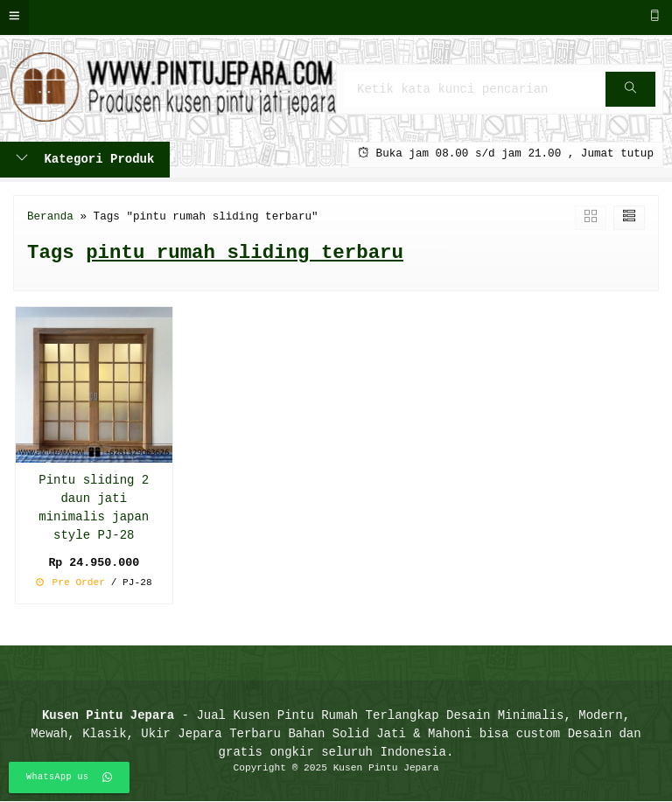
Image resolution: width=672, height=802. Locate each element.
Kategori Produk (85, 160)
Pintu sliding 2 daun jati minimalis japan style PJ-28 (94, 508)
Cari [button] (632, 95)
